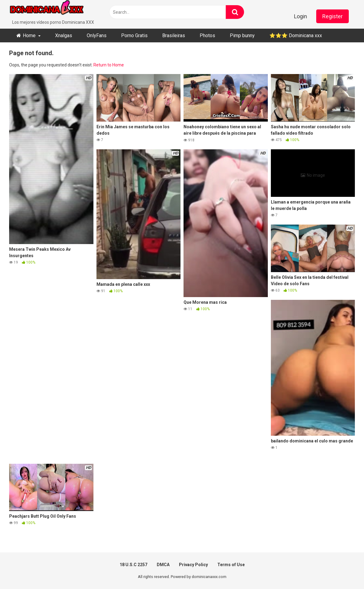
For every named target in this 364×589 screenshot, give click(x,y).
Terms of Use (231, 565)
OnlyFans (97, 35)
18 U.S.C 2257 (133, 565)
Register (332, 16)
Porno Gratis (134, 35)
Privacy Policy (193, 565)
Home (29, 35)
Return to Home (109, 65)
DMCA (163, 565)
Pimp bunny (242, 35)
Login (301, 16)
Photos (207, 35)
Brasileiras (174, 35)
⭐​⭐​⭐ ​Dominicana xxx (296, 35)
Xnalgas (64, 35)
